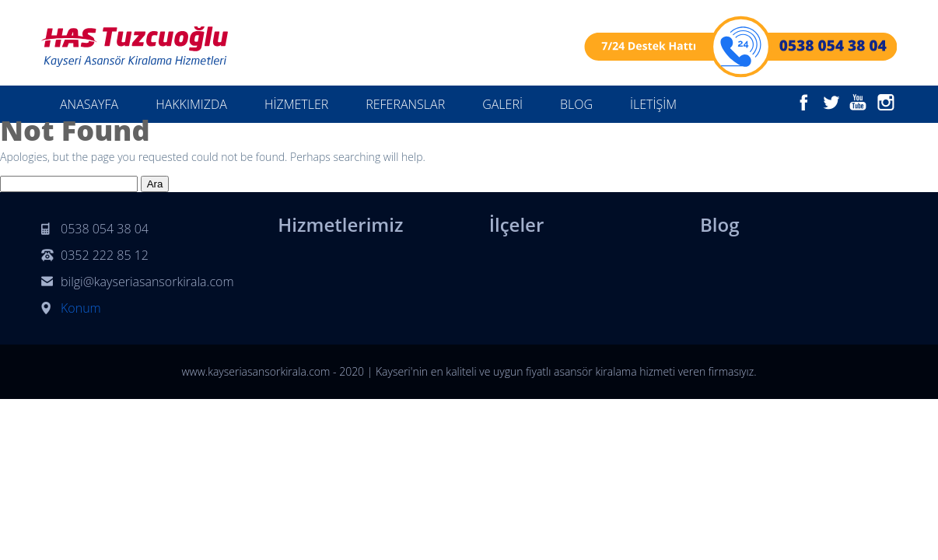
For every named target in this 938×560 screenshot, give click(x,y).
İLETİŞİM (653, 104)
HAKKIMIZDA (191, 104)
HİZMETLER (296, 104)
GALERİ (502, 104)
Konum (81, 308)
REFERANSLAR (405, 104)
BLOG (576, 104)
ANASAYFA (89, 104)
